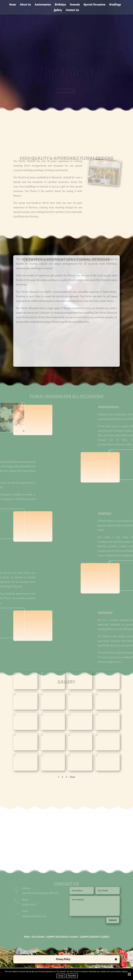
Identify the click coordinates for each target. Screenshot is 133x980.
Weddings (115, 5)
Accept (61, 976)
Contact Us (72, 10)
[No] (129, 974)
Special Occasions (94, 5)
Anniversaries (43, 5)
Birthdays (60, 5)
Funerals (75, 5)
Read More (72, 976)
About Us (25, 5)
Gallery (58, 10)
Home (13, 5)
